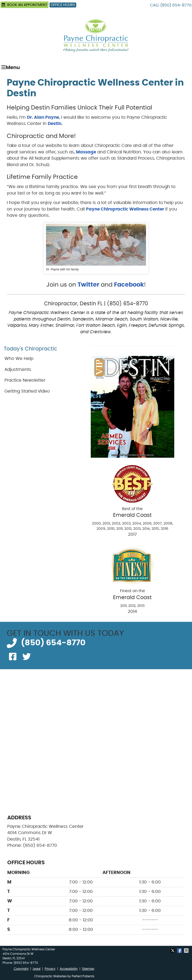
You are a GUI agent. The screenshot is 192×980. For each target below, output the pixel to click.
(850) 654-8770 (176, 5)
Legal (37, 969)
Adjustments (18, 370)
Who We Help (19, 359)
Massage (86, 152)
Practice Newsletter (25, 380)
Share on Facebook (180, 951)
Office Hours (63, 5)
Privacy (50, 969)
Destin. (55, 124)
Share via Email (187, 951)
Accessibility (69, 969)
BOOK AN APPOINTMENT (24, 5)
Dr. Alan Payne (43, 117)
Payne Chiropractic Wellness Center (125, 209)
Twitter (88, 285)
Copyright (21, 969)
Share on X (173, 951)
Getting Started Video (27, 391)
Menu (10, 67)
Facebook (129, 285)
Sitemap (88, 969)
